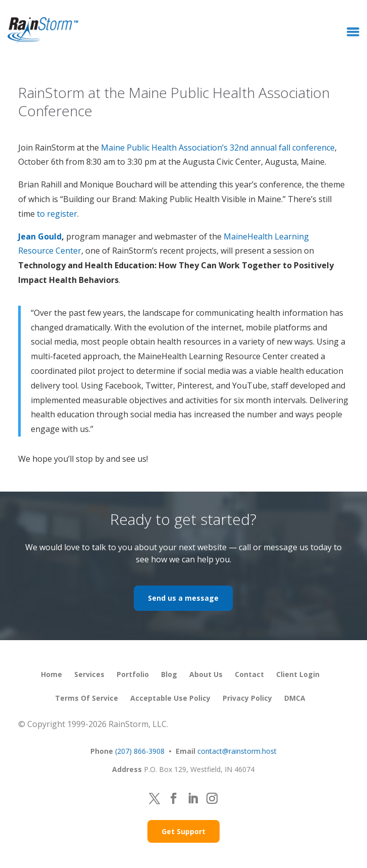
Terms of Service (87, 698)
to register (57, 214)
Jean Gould (40, 236)
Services (89, 674)
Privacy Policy (247, 698)
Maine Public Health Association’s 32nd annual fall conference (218, 148)
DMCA (295, 698)
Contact (249, 674)
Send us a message (183, 598)
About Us (206, 674)
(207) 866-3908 (140, 751)
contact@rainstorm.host (237, 751)
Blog (169, 674)
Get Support (183, 831)
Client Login (298, 674)
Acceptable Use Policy (170, 698)
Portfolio (133, 674)
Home (51, 674)
